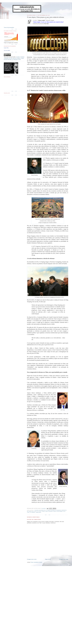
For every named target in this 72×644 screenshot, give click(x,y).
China (43, 511)
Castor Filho (6, 48)
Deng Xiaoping (49, 511)
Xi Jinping (33, 512)
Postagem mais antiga (64, 559)
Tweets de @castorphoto (9, 27)
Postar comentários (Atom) (36, 562)
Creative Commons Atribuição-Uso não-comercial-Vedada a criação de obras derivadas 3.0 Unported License (14, 58)
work (7, 57)
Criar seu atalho (7, 50)
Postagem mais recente (32, 559)
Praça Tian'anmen (58, 511)
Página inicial (48, 559)
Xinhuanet (38, 512)
